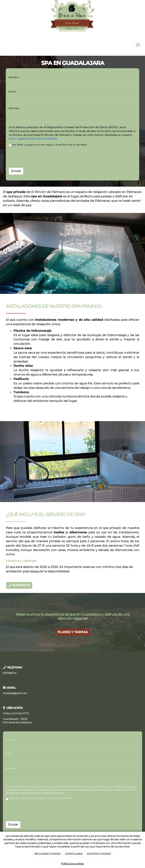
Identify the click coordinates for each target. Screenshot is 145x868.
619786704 (10, 673)
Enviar (16, 171)
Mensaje (14, 108)
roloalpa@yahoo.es (15, 693)
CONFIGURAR (74, 854)
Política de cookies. (72, 864)
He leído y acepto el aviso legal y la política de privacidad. (48, 145)
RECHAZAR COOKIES (48, 854)
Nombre (14, 77)
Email (12, 92)
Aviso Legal (16, 139)
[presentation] (38, 157)
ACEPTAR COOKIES (99, 854)
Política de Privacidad (42, 139)
